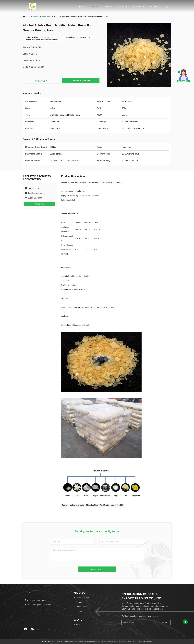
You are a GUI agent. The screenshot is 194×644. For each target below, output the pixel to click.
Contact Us (139, 7)
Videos (109, 7)
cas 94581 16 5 (117, 505)
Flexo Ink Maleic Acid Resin (97, 505)
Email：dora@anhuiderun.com (38, 605)
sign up (163, 622)
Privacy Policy (47, 641)
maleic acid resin (77, 505)
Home (82, 7)
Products (95, 7)
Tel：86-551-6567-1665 (35, 600)
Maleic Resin (47, 16)
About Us (123, 7)
